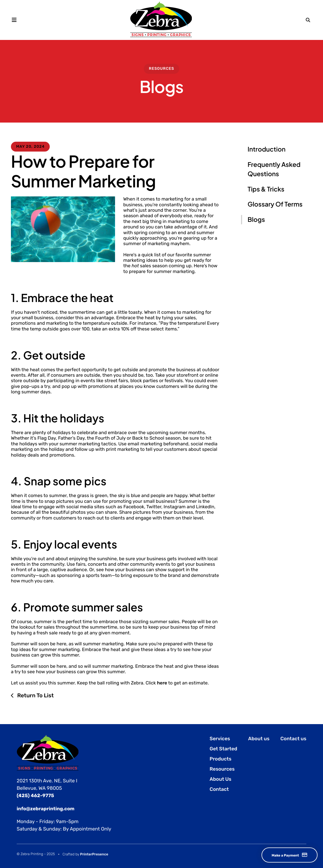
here (162, 683)
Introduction (267, 149)
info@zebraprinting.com (46, 808)
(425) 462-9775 (36, 796)
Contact (219, 789)
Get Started (223, 749)
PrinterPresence (94, 854)
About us (259, 739)
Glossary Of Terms (275, 204)
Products (221, 759)
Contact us (293, 739)
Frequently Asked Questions (274, 169)
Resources (162, 69)
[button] (16, 20)
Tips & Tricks (266, 189)
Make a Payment (284, 855)
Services (220, 739)
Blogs (256, 220)
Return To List (35, 695)
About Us (221, 779)
